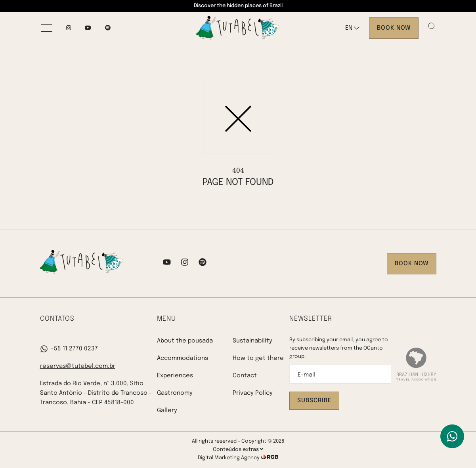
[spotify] (108, 28)
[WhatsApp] (452, 436)
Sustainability (252, 341)
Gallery (167, 411)
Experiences (175, 376)
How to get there (258, 358)
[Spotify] (203, 264)
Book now (394, 28)
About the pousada (185, 341)
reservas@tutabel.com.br (78, 366)
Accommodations (183, 358)
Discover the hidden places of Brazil (238, 6)
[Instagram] (69, 28)
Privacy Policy (253, 393)
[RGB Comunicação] (270, 458)
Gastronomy (175, 393)
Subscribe (314, 401)
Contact (245, 376)
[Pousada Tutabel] (238, 28)
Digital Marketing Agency (229, 458)
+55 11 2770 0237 (69, 349)
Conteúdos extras (238, 449)
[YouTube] (88, 28)
